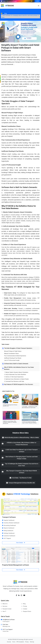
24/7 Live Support (8, 629)
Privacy (27, 642)
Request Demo (26, 611)
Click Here (5, 625)
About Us (4, 604)
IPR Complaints (20, 642)
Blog (23, 604)
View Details (20, 543)
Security (9, 642)
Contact (24, 609)
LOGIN (37, 1)
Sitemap (32, 642)
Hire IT (4, 611)
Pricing (24, 606)
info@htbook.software (9, 620)
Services (4, 606)
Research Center (6, 609)
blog (6, 13)
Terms (14, 642)
